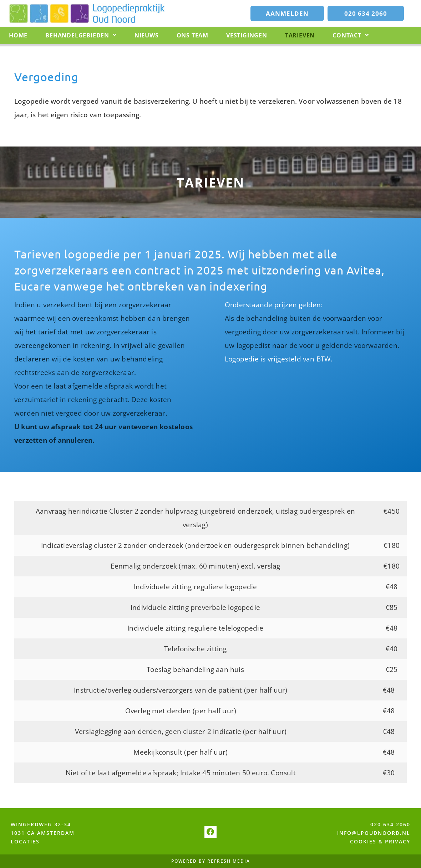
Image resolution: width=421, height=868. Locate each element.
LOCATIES (25, 841)
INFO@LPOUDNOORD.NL (374, 833)
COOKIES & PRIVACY (380, 841)
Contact (351, 35)
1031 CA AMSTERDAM (43, 833)
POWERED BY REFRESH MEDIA (211, 861)
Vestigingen (247, 35)
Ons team (192, 35)
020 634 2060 (390, 824)
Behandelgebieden (81, 35)
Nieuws (147, 35)
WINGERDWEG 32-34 (41, 824)
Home (18, 35)
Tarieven (300, 35)
